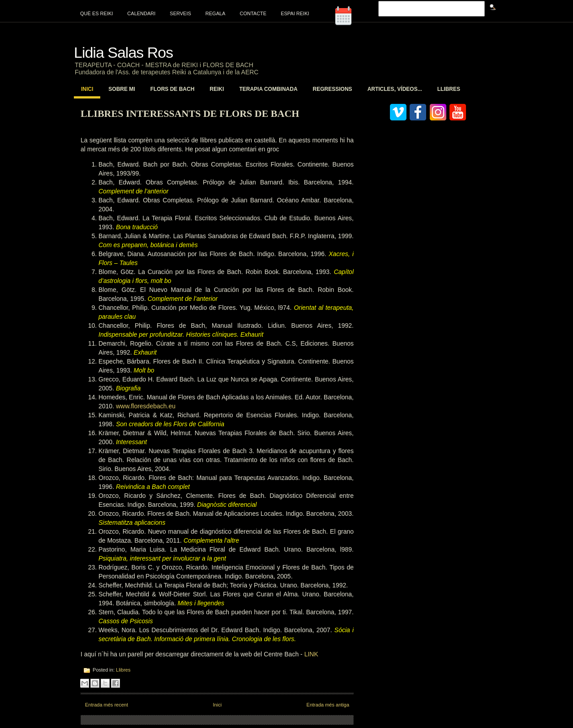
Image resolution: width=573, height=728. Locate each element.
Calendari (141, 13)
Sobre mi (122, 89)
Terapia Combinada (268, 89)
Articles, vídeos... (395, 89)
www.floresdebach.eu (146, 406)
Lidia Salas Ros (123, 52)
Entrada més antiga (328, 705)
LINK (311, 654)
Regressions (333, 89)
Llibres (449, 89)
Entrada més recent (107, 705)
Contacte (253, 13)
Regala (216, 13)
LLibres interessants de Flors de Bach (190, 113)
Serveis (180, 13)
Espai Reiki (295, 13)
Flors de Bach (173, 89)
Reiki (217, 89)
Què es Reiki (96, 13)
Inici (87, 89)
